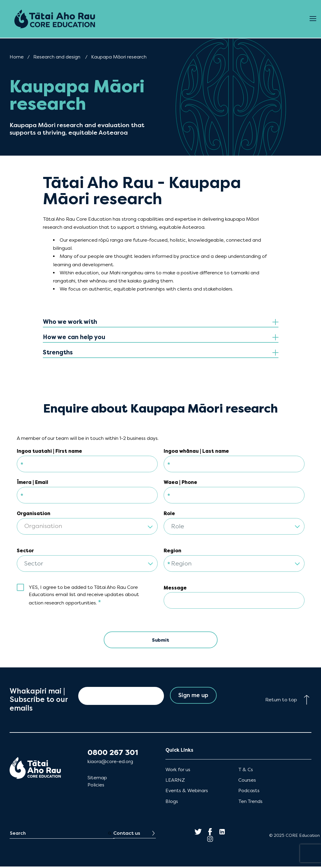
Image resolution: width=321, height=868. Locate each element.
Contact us (127, 835)
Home (17, 57)
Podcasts (249, 792)
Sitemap (97, 779)
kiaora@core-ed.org (110, 763)
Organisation (34, 513)
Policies (96, 786)
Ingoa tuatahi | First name (49, 451)
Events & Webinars (187, 792)
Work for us (178, 771)
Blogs (172, 802)
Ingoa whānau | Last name (196, 451)
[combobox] (87, 523)
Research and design (57, 57)
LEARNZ (175, 781)
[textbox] (87, 527)
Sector (25, 551)
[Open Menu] (313, 19)
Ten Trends (250, 802)
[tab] (161, 322)
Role (169, 513)
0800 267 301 (113, 754)
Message (175, 588)
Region (172, 551)
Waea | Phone (180, 482)
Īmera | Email (33, 482)
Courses (247, 781)
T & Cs (246, 771)
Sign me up (193, 697)
